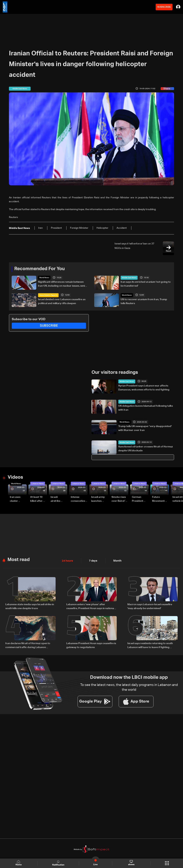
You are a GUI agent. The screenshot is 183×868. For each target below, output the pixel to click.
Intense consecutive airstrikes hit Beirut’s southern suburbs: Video (78, 499)
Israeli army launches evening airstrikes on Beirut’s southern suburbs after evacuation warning (99, 499)
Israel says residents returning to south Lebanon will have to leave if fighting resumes (150, 645)
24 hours (67, 561)
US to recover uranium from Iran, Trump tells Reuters (144, 301)
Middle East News (129, 278)
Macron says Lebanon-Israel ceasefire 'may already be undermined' (150, 606)
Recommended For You (39, 269)
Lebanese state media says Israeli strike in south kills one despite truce (30, 606)
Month (116, 561)
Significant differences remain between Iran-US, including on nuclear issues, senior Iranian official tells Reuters (63, 284)
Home (19, 863)
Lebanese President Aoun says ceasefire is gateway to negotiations (91, 645)
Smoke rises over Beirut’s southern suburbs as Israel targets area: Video (119, 499)
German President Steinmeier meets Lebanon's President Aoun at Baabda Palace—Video (138, 499)
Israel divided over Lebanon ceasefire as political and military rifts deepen (62, 301)
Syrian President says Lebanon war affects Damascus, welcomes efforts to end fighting (144, 388)
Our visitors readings (115, 373)
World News (44, 278)
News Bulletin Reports (48, 295)
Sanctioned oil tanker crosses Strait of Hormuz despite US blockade (146, 448)
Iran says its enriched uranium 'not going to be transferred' (146, 284)
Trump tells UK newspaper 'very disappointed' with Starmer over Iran (145, 428)
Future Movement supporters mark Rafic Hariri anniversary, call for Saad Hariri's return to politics (160, 499)
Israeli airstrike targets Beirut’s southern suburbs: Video (56, 499)
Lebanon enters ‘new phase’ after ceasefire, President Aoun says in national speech (90, 606)
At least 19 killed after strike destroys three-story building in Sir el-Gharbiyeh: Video (38, 499)
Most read (19, 559)
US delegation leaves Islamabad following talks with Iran (146, 408)
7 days (92, 561)
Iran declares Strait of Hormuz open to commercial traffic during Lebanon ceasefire (28, 645)
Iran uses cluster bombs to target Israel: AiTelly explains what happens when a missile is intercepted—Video (18, 499)
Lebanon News (38, 483)
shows (131, 863)
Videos (15, 477)
